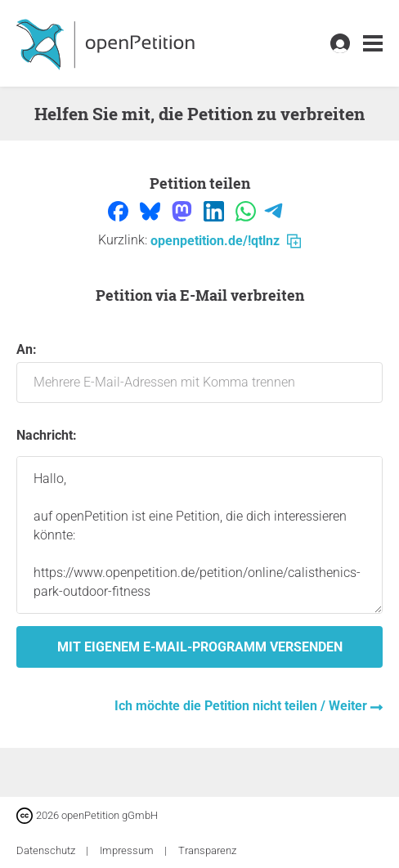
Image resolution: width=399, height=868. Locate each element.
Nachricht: (47, 435)
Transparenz (207, 850)
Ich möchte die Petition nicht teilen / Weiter (242, 706)
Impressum (128, 850)
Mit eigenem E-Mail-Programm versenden (200, 647)
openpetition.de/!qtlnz (226, 241)
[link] (373, 44)
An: (199, 372)
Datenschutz (47, 850)
